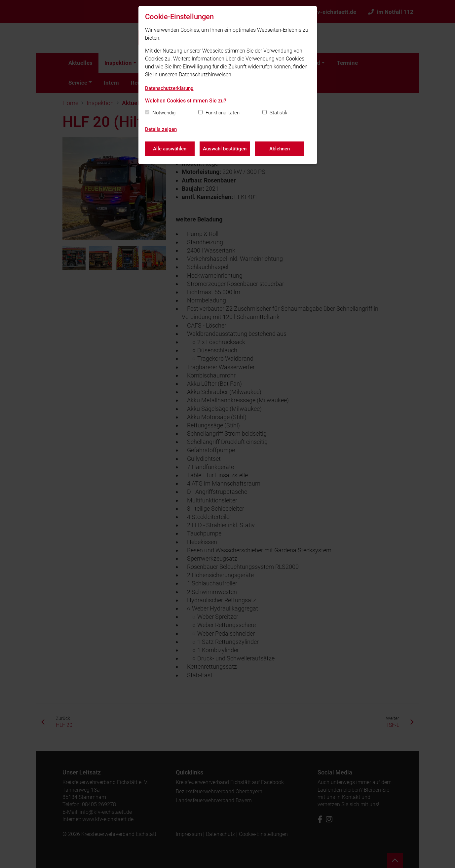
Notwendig (164, 113)
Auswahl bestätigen (225, 149)
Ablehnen (280, 149)
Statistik (278, 113)
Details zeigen (161, 129)
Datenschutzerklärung (169, 88)
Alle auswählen (170, 149)
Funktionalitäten (223, 113)
